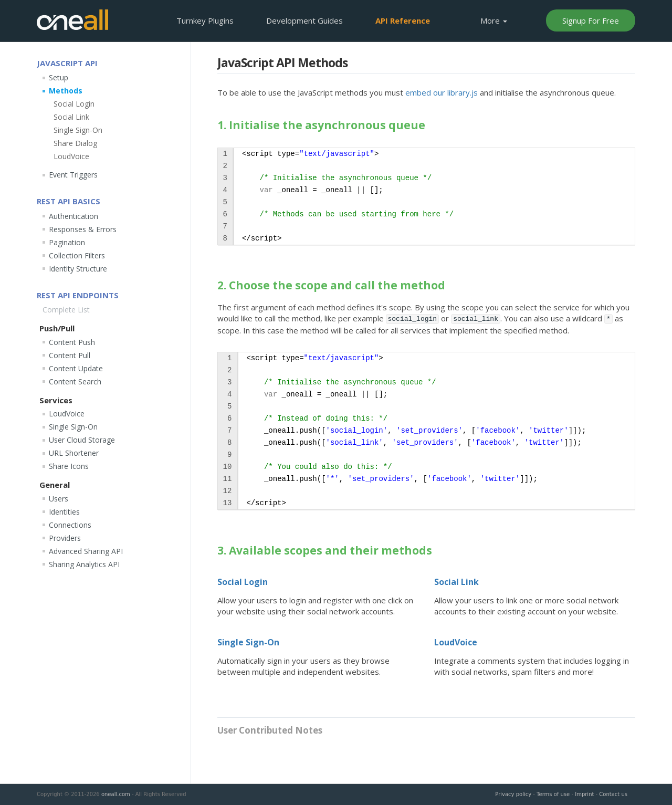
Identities (64, 512)
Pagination (67, 242)
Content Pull (70, 355)
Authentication (73, 216)
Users (59, 499)
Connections (70, 525)
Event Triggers (73, 175)
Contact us (613, 794)
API (403, 20)
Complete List (66, 310)
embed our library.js (442, 92)
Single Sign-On (248, 642)
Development (304, 20)
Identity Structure (78, 269)
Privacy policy (513, 794)
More (494, 20)
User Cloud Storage (82, 440)
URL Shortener (74, 453)
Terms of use (553, 794)
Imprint (584, 794)
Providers (65, 538)
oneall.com (116, 794)
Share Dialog (75, 143)
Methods (66, 91)
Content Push (72, 342)
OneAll (72, 20)
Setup (59, 77)
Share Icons (69, 466)
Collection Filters (77, 255)
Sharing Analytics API (84, 564)
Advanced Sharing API (86, 551)
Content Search (75, 381)
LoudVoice (456, 642)
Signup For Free (591, 20)
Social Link (456, 582)
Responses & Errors (83, 229)
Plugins (205, 20)
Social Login (243, 582)
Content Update (76, 368)
